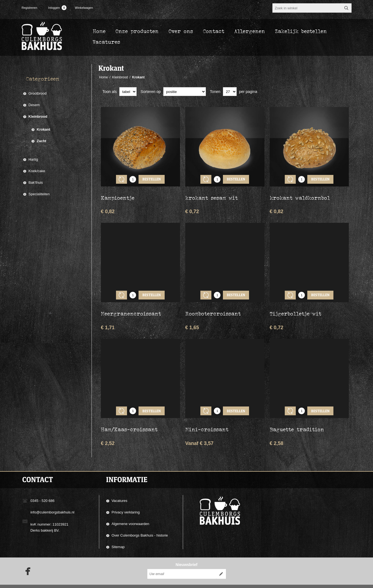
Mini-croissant (207, 417)
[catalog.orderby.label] (185, 92)
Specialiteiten (39, 194)
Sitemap (118, 535)
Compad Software (316, 582)
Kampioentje (118, 194)
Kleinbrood (38, 116)
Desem (34, 105)
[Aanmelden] (182, 565)
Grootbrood (38, 93)
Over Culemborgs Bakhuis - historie (140, 523)
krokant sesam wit (212, 194)
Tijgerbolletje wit (295, 305)
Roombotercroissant (213, 305)
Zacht (42, 141)
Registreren (30, 8)
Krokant (44, 129)
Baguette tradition (297, 417)
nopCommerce (344, 582)
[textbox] (307, 8)
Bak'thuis (36, 182)
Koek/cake (37, 171)
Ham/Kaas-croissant (129, 417)
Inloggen (54, 8)
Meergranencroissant (131, 305)
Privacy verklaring (126, 500)
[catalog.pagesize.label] (230, 92)
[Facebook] (26, 562)
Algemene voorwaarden (130, 511)
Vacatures (120, 488)
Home (104, 77)
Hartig (33, 159)
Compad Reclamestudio (268, 582)
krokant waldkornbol (300, 194)
